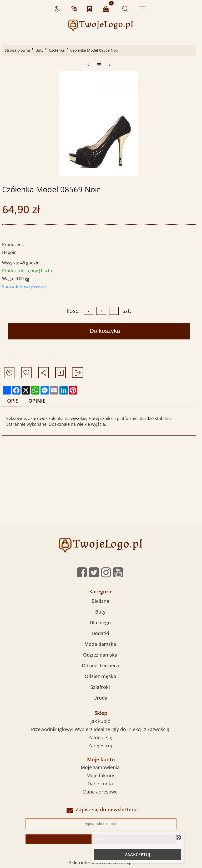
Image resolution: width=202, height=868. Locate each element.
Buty (39, 50)
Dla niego (100, 622)
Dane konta (100, 784)
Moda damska (100, 644)
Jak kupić (100, 721)
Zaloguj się (100, 737)
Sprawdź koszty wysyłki (25, 286)
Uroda (100, 698)
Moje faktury (100, 775)
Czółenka (57, 50)
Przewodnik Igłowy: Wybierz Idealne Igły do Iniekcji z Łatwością (100, 729)
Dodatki (100, 633)
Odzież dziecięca (100, 665)
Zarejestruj (100, 745)
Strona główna (17, 50)
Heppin (9, 252)
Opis (13, 401)
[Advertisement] (101, 484)
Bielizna (100, 601)
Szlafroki (100, 687)
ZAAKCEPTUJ (138, 855)
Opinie (37, 401)
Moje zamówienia (100, 767)
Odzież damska (100, 655)
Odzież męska (100, 676)
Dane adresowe (100, 792)
